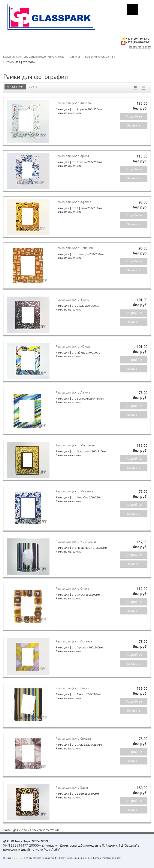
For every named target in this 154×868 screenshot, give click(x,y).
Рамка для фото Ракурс (73, 688)
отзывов (37, 858)
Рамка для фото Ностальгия (77, 542)
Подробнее (134, 116)
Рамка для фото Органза (74, 641)
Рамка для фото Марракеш (76, 445)
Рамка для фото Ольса (73, 588)
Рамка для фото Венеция (74, 248)
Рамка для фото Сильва (73, 738)
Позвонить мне (140, 47)
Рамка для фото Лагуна (73, 392)
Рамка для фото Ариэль (73, 156)
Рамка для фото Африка (73, 202)
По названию (14, 87)
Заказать (134, 125)
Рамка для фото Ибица (73, 346)
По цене (32, 87)
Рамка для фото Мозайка (74, 491)
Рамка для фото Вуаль (72, 299)
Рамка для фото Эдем (72, 787)
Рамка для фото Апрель (73, 103)
